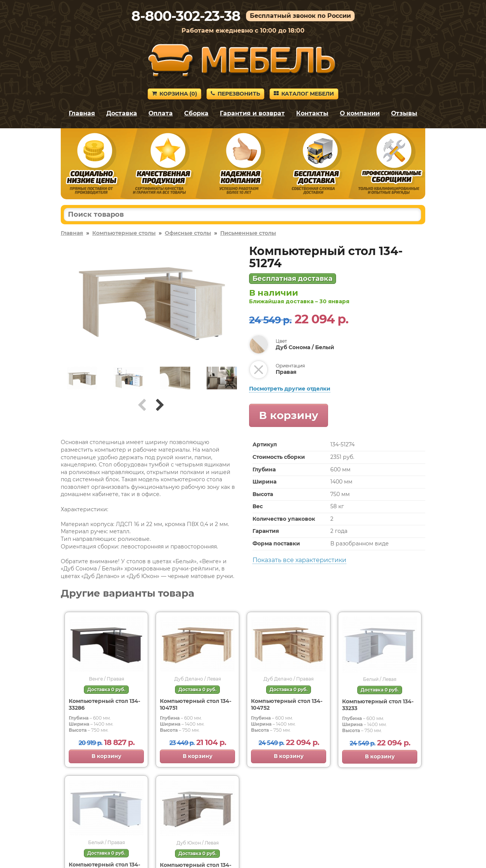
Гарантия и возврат (252, 113)
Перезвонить (235, 94)
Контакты (312, 113)
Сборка (196, 113)
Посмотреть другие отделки (290, 389)
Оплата (161, 113)
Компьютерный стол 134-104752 (287, 704)
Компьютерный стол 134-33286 (104, 704)
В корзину (289, 415)
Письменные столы (248, 233)
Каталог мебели (304, 94)
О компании (360, 113)
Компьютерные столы (124, 233)
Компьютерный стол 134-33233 (378, 705)
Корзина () (174, 94)
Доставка (122, 113)
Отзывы (404, 113)
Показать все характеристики (299, 560)
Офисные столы (188, 233)
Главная (82, 113)
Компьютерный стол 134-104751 (196, 704)
